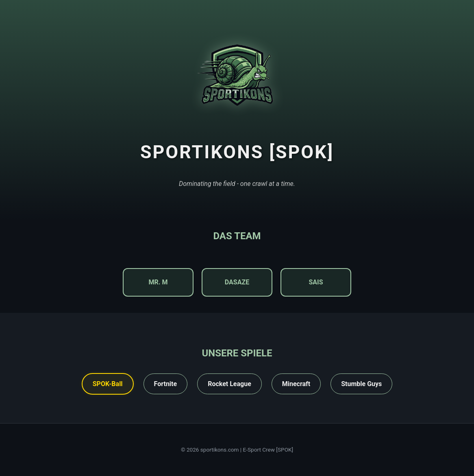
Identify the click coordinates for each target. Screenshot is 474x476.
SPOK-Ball (108, 384)
